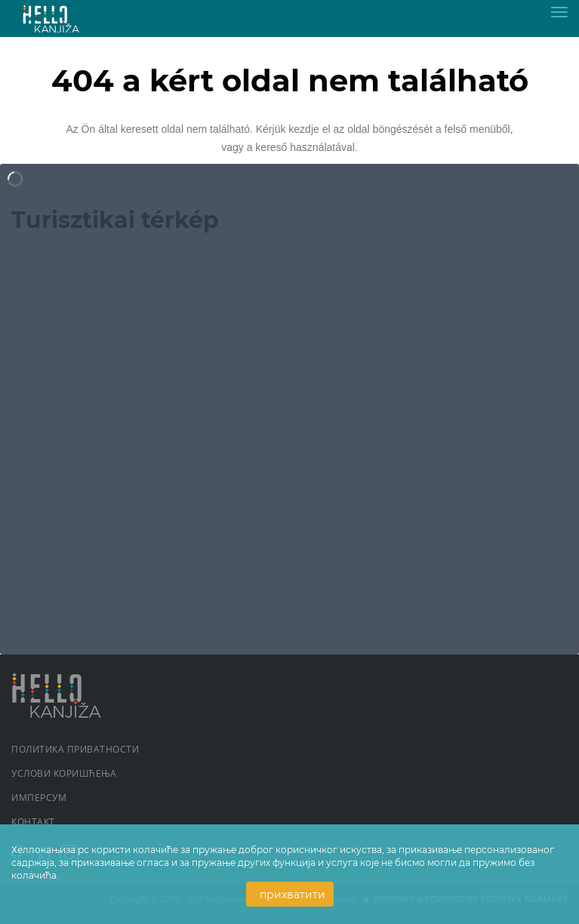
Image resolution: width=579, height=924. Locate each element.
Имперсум (39, 798)
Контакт (33, 822)
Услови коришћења (64, 773)
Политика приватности (75, 749)
